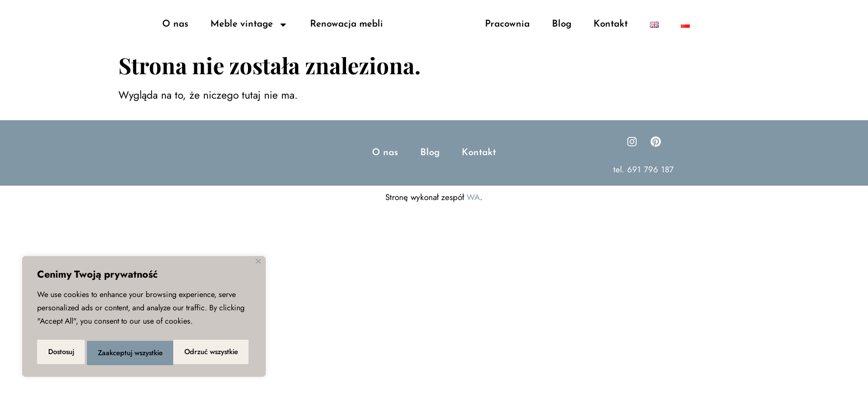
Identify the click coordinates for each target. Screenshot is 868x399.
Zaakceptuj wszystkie (207, 353)
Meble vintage (249, 35)
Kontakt (611, 35)
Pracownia (507, 35)
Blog (562, 35)
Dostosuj (59, 353)
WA (473, 225)
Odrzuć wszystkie (123, 353)
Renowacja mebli (347, 35)
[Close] (258, 266)
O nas (175, 35)
